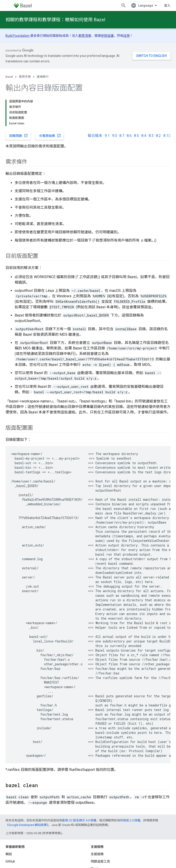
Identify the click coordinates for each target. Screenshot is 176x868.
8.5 (136, 136)
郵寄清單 (85, 36)
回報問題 (19, 136)
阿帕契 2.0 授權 (130, 820)
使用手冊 (25, 77)
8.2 (158, 136)
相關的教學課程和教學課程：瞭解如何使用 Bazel (55, 20)
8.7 (122, 136)
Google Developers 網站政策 (28, 825)
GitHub (10, 861)
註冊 (126, 36)
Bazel (9, 77)
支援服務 (97, 854)
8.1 (167, 136)
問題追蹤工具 (100, 861)
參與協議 (107, 36)
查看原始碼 (50, 136)
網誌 (9, 854)
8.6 (129, 136)
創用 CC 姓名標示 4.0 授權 (79, 820)
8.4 (144, 136)
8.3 (151, 136)
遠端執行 (43, 77)
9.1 (107, 136)
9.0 (114, 136)
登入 (167, 5)
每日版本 (95, 136)
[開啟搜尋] (124, 5)
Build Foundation (18, 36)
